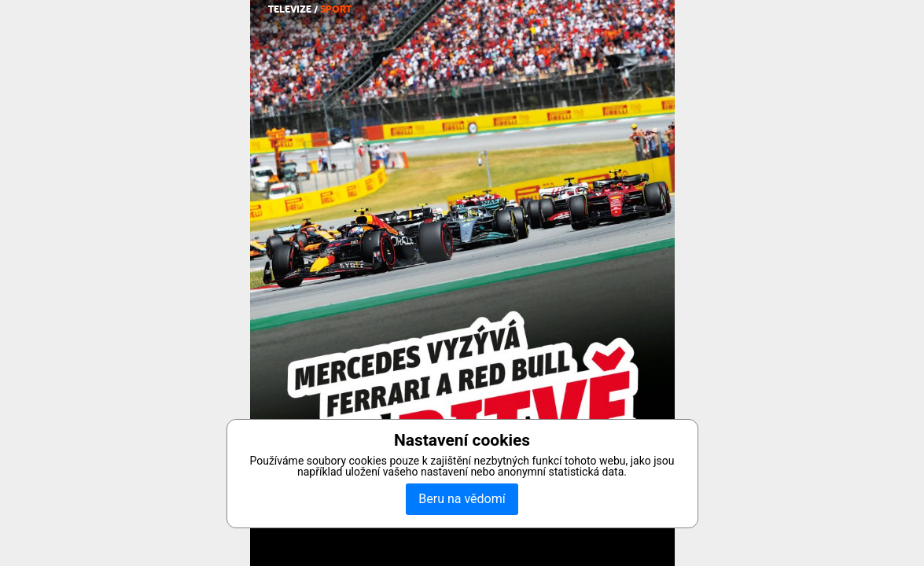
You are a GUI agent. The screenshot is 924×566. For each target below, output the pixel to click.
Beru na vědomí (462, 499)
